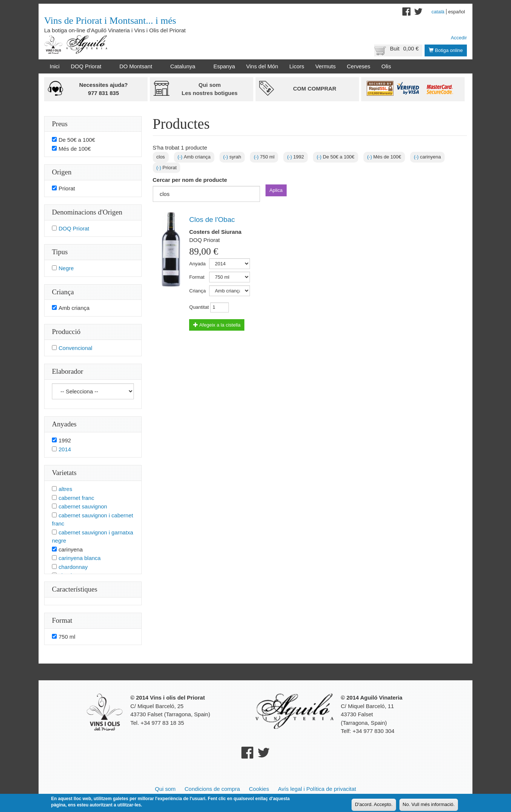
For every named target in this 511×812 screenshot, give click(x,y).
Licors (297, 66)
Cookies (259, 789)
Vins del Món (262, 66)
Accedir (459, 38)
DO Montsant (137, 66)
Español (456, 12)
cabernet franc (76, 498)
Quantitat (199, 307)
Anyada (197, 264)
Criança (197, 291)
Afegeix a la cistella (217, 325)
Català (438, 12)
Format (197, 277)
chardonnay (73, 567)
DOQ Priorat (88, 66)
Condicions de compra (212, 789)
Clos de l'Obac (212, 220)
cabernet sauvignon (83, 506)
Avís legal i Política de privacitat (317, 789)
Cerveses (358, 66)
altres (65, 489)
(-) (181, 157)
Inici (55, 66)
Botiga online (446, 50)
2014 (65, 449)
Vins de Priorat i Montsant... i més (110, 21)
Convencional (75, 348)
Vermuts (325, 66)
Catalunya (184, 66)
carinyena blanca (80, 558)
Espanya (224, 66)
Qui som (165, 789)
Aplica (276, 190)
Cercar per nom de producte (190, 180)
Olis (386, 66)
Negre (66, 268)
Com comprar (315, 89)
